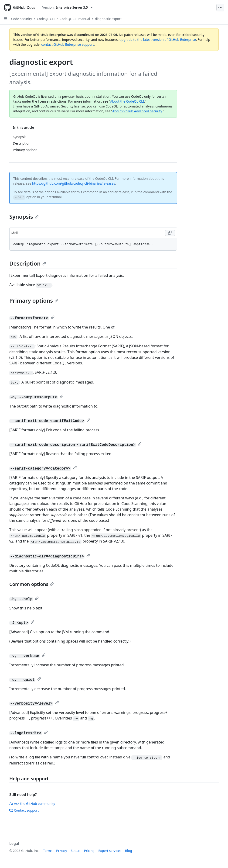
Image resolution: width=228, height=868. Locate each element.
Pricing (89, 851)
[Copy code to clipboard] (170, 233)
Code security (22, 19)
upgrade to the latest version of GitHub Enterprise (158, 40)
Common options (32, 584)
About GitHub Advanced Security (137, 111)
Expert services (110, 851)
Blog (129, 851)
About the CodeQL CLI (127, 101)
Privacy (62, 851)
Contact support (24, 810)
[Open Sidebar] (6, 19)
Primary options (34, 300)
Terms (48, 851)
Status (76, 851)
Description (28, 263)
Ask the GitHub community (32, 804)
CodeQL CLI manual (75, 19)
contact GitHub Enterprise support (68, 44)
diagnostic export (108, 19)
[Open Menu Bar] (220, 7)
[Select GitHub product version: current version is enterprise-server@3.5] (67, 7)
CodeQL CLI (46, 19)
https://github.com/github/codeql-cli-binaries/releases (74, 183)
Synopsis (24, 216)
